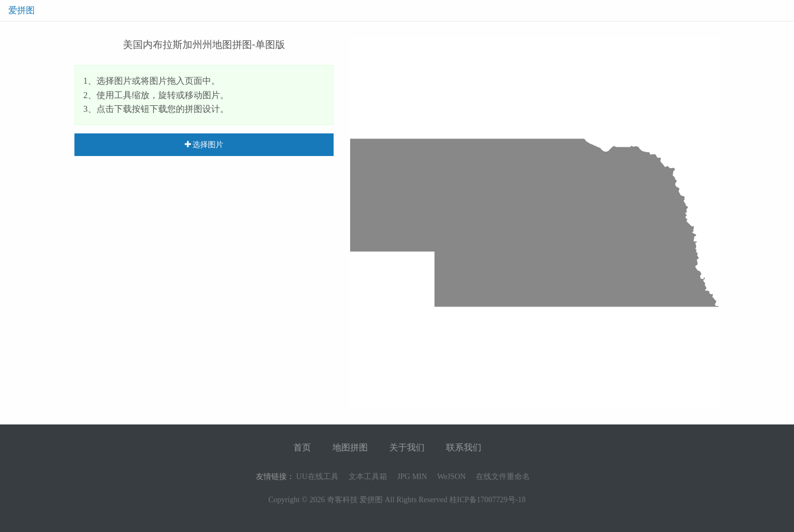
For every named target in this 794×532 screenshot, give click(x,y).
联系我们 (464, 447)
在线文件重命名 (503, 477)
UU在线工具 (317, 477)
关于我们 (407, 447)
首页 (302, 447)
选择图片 (204, 144)
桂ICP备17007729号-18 (487, 500)
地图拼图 (350, 447)
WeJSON (452, 477)
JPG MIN (412, 477)
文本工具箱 (368, 477)
